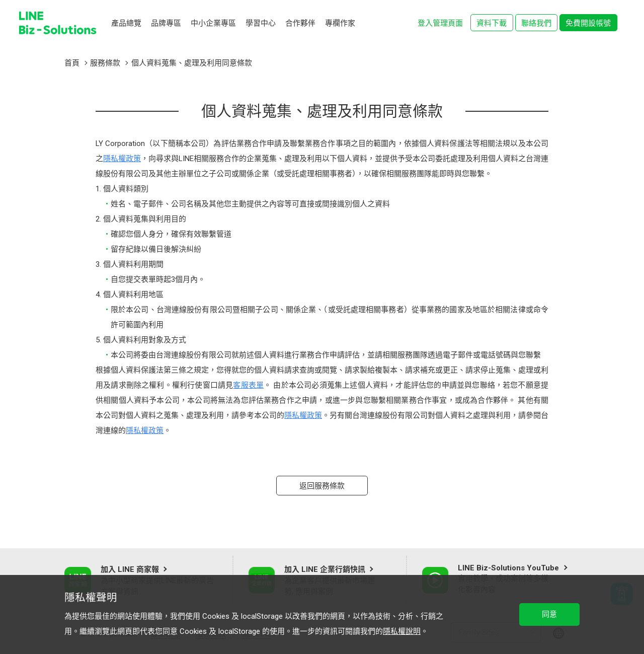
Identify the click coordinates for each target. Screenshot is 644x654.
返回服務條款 (322, 486)
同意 (549, 614)
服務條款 (105, 63)
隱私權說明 (402, 631)
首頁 (72, 63)
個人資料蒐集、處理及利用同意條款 (192, 63)
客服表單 (248, 385)
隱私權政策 (122, 159)
